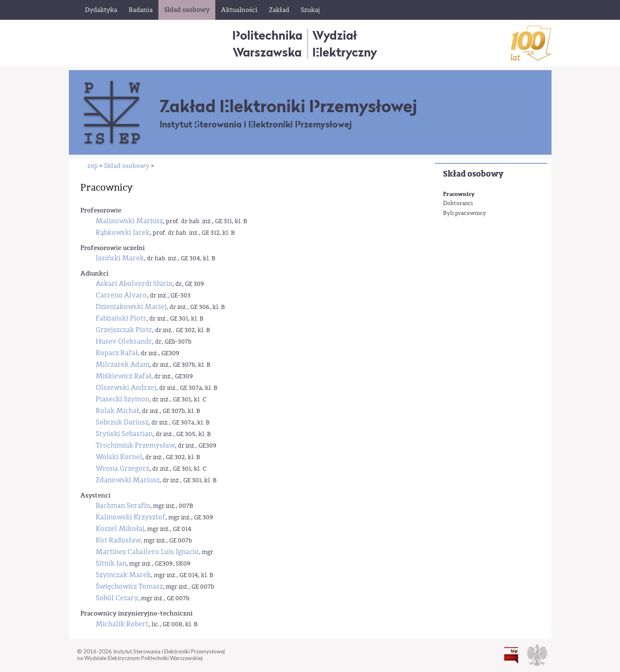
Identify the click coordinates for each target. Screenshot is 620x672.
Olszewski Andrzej (126, 388)
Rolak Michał (117, 411)
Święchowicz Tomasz (129, 586)
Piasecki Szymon (123, 399)
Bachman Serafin (123, 506)
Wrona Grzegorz (123, 468)
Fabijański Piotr (121, 318)
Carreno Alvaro (121, 295)
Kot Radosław (118, 540)
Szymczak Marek (123, 575)
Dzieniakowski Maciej (131, 307)
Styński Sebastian (124, 434)
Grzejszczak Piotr (124, 330)
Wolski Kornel (119, 457)
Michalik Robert (122, 624)
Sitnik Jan (111, 563)
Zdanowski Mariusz (128, 480)
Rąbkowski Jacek (123, 232)
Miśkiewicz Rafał (124, 376)
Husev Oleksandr (124, 341)
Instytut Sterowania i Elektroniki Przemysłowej (256, 124)
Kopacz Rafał (117, 353)
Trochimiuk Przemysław (135, 445)
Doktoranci (458, 203)
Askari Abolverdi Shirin (134, 284)
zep (93, 166)
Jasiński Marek (120, 258)
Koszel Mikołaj (120, 529)
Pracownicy (459, 194)
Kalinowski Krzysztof (131, 517)
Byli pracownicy (464, 213)
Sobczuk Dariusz (122, 422)
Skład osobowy (473, 174)
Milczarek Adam (123, 364)
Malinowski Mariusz (129, 221)
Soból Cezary (117, 598)
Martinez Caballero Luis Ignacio (147, 552)
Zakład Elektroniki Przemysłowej (288, 106)
